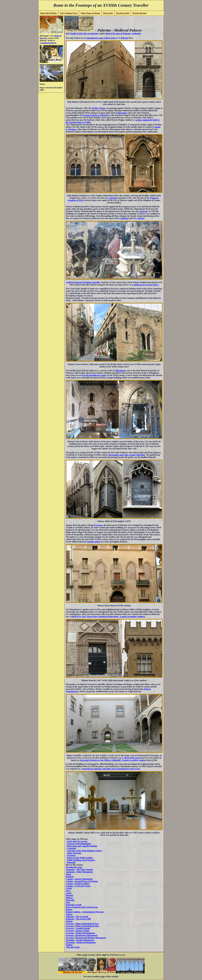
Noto (68, 902)
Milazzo (69, 898)
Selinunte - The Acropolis (77, 917)
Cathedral (124, 218)
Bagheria (70, 877)
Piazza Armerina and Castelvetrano (82, 907)
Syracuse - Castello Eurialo (78, 928)
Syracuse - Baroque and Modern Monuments (86, 938)
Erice (68, 891)
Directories (108, 13)
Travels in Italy (123, 13)
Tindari (69, 945)
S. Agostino (112, 198)
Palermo (125, 38)
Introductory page (74, 867)
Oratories (71, 855)
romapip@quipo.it (48, 43)
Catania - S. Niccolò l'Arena (78, 886)
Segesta (69, 914)
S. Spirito (139, 218)
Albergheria (121, 371)
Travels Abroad (139, 13)
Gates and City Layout (77, 841)
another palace (94, 542)
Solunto (69, 921)
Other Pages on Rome (90, 13)
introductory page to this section (101, 38)
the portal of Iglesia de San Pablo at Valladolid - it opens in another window (113, 760)
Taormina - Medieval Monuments (81, 942)
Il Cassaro (98, 525)
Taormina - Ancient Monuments (80, 940)
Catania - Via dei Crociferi (78, 884)
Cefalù (69, 888)
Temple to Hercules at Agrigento (84, 34)
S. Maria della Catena (131, 758)
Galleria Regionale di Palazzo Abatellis (83, 282)
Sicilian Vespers (99, 108)
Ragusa (69, 909)
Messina (72, 129)
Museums (71, 862)
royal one (143, 211)
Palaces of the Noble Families (80, 858)
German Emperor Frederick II (96, 115)
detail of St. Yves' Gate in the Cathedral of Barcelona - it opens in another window (108, 617)
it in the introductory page (94, 375)
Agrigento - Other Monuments (79, 872)
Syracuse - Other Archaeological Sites (82, 926)
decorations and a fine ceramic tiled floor (127, 455)
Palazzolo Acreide (74, 905)
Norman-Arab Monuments (79, 844)
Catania (157, 127)
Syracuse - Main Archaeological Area (82, 924)
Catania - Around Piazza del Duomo (82, 881)
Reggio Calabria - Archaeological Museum (85, 912)
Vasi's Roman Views (69, 13)
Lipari (69, 893)
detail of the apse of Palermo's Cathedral (123, 34)
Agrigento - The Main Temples (79, 870)
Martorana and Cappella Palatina (82, 846)
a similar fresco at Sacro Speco (145, 285)
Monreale (70, 900)
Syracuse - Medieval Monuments (80, 933)
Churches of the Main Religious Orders (85, 851)
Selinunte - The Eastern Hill (78, 919)
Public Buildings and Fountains (81, 860)
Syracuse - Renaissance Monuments (82, 935)
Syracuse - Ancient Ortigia (78, 931)
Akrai (68, 874)
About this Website (48, 13)
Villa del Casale (73, 947)
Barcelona (122, 113)
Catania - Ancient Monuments (79, 879)
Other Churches (74, 853)
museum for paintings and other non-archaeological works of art (111, 769)
